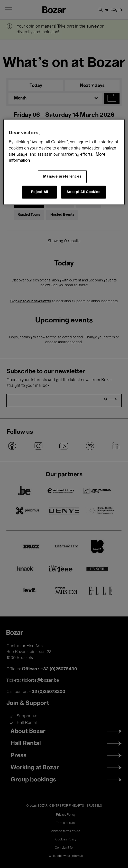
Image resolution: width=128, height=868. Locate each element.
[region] (64, 162)
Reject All (40, 192)
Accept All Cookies (84, 192)
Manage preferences (62, 177)
